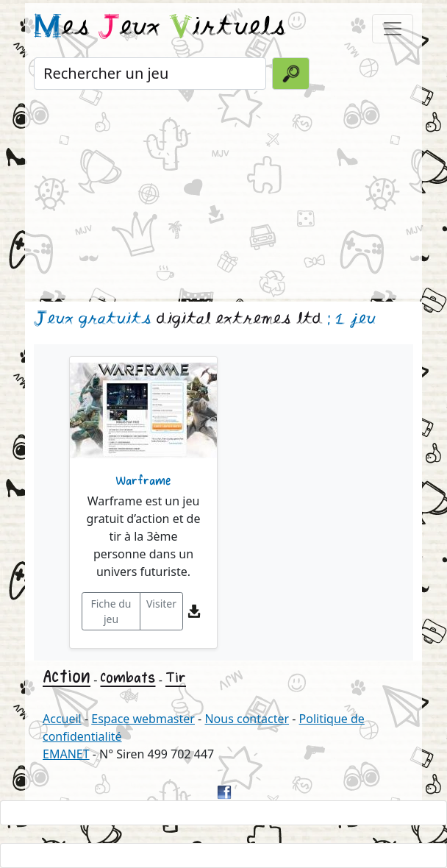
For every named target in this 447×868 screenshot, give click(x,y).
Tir (176, 678)
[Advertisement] (223, 196)
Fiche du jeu (111, 611)
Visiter (161, 604)
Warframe (143, 481)
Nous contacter (247, 719)
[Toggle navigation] (393, 29)
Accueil (62, 719)
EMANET (66, 754)
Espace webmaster (143, 719)
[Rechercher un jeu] (150, 74)
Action (67, 676)
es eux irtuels (160, 28)
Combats (128, 678)
